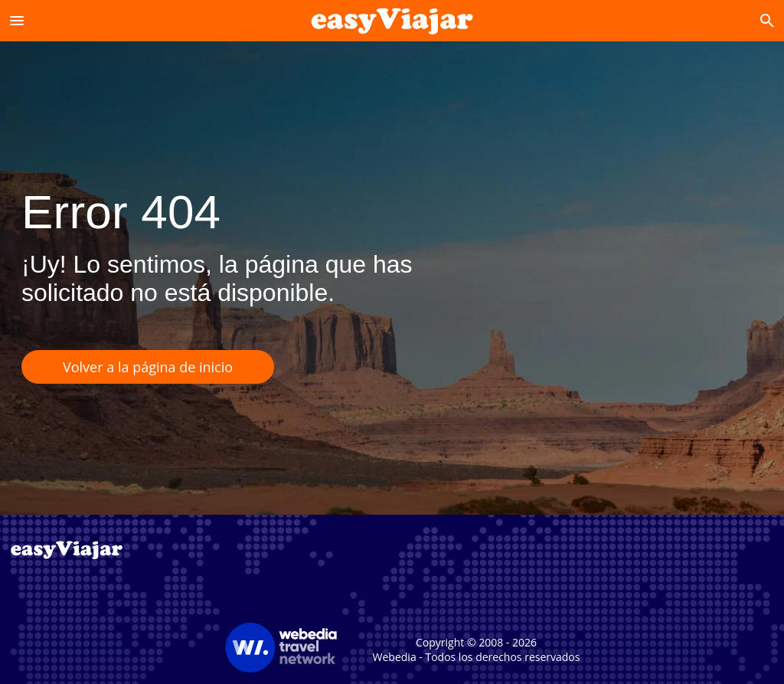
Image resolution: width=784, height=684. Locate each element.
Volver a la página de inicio (148, 367)
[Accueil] (392, 20)
